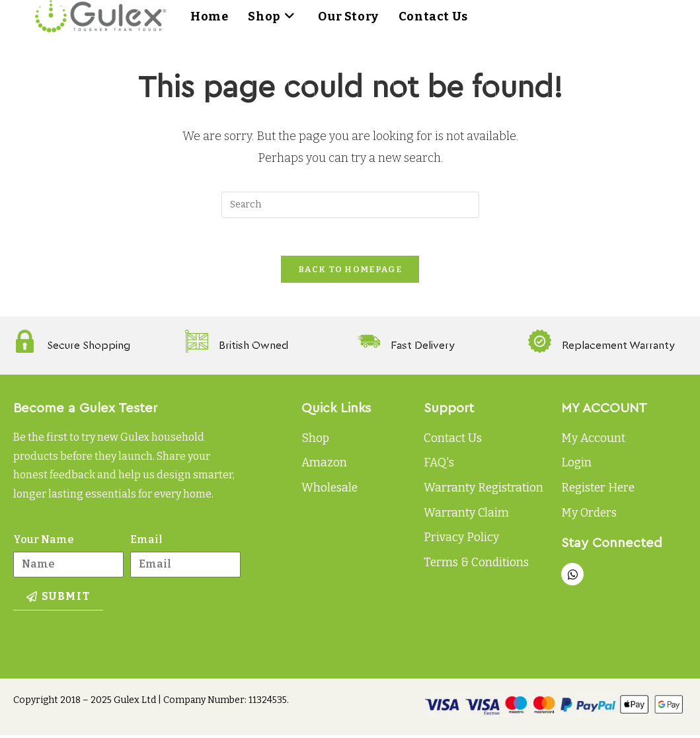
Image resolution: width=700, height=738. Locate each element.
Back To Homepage (350, 272)
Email (146, 542)
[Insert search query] (350, 205)
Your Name (44, 542)
